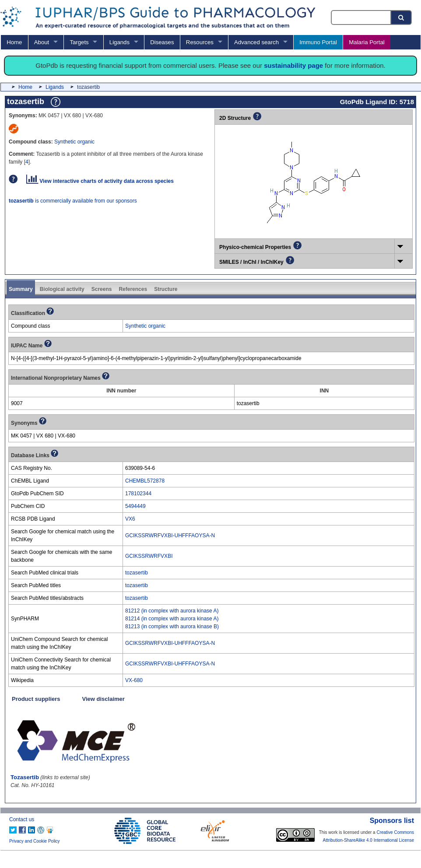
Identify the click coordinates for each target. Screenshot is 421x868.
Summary (21, 289)
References (133, 289)
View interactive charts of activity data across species (100, 181)
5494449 (135, 506)
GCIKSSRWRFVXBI (149, 556)
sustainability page (293, 65)
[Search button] (402, 17)
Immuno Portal (318, 42)
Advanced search (256, 42)
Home (14, 42)
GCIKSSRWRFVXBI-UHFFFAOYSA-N (170, 535)
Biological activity (62, 289)
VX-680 (134, 680)
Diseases (162, 42)
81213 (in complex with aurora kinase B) (172, 626)
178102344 (138, 493)
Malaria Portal (367, 42)
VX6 (130, 519)
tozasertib (137, 573)
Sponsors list (392, 821)
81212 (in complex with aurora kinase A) (172, 611)
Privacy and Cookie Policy (35, 841)
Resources (200, 42)
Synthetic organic (74, 142)
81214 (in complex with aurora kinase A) (172, 619)
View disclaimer (103, 699)
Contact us (22, 819)
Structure (166, 289)
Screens (102, 289)
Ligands (119, 42)
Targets (79, 42)
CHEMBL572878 (145, 481)
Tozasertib (25, 777)
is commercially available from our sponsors (73, 201)
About (42, 42)
